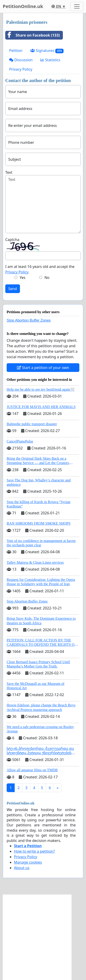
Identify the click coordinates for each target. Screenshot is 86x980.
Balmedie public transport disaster (32, 424)
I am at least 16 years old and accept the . (40, 269)
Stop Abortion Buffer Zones (29, 320)
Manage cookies (28, 862)
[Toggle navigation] (77, 6)
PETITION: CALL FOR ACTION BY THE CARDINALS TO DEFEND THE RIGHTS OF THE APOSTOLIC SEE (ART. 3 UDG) (42, 645)
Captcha (12, 240)
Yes (23, 278)
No (47, 278)
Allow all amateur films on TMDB (32, 770)
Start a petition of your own (43, 368)
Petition (16, 51)
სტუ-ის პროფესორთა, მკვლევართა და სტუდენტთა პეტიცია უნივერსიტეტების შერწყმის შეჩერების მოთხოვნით (40, 753)
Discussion (21, 60)
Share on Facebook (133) (33, 35)
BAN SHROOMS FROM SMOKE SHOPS (39, 523)
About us (22, 868)
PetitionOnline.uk (23, 6)
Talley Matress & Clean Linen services (35, 562)
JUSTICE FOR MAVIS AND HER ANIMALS (41, 407)
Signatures (47, 51)
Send (13, 289)
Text (9, 172)
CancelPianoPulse (20, 441)
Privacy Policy (21, 69)
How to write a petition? (34, 851)
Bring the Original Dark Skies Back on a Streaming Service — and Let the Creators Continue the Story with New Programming (39, 463)
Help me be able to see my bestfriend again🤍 (41, 389)
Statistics (50, 60)
